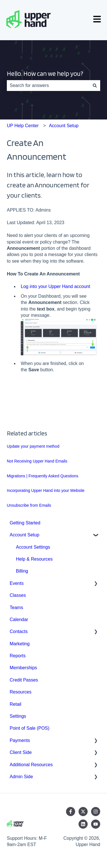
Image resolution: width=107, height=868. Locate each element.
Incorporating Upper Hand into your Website (46, 490)
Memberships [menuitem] (23, 668)
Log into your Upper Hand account (55, 286)
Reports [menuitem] (18, 656)
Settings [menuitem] (18, 716)
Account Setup (64, 126)
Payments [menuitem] (20, 740)
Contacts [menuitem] (19, 631)
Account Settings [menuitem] (33, 547)
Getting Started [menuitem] (25, 523)
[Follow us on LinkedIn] (83, 824)
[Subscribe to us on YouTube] (96, 824)
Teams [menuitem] (16, 608)
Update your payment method (33, 446)
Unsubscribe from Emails (29, 505)
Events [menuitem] (17, 583)
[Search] (95, 86)
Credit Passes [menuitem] (24, 680)
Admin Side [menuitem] (21, 777)
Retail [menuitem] (16, 704)
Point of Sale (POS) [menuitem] (30, 728)
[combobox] (48, 86)
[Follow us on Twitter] (83, 812)
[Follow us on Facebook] (71, 812)
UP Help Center (23, 126)
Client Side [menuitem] (21, 752)
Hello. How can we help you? (45, 74)
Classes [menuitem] (18, 595)
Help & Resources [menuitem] (34, 559)
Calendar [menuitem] (19, 619)
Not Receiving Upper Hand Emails (37, 461)
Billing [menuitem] (22, 571)
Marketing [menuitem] (20, 644)
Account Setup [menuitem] (24, 535)
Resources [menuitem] (20, 692)
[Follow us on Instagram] (96, 812)
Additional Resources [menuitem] (31, 765)
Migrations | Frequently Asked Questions (43, 476)
